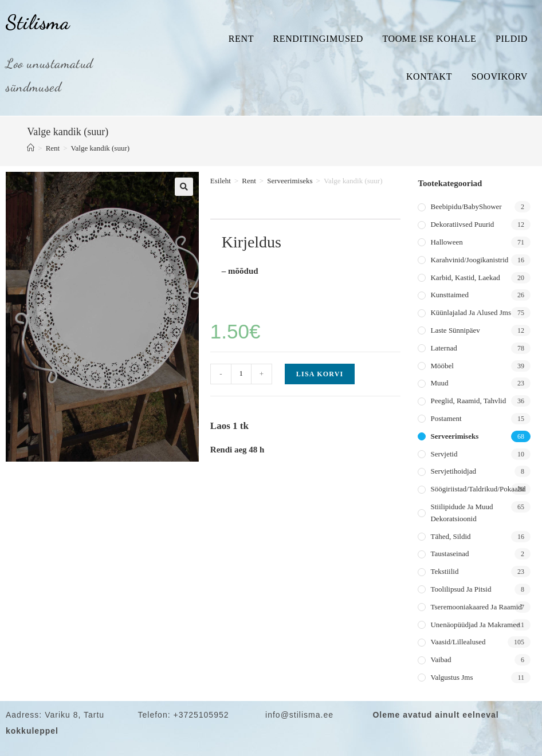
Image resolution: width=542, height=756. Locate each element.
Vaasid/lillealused (458, 642)
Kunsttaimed (449, 295)
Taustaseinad (449, 554)
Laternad (443, 348)
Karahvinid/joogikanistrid (469, 260)
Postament (446, 418)
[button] (184, 187)
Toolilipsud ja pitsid (461, 589)
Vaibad (441, 659)
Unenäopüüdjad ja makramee (475, 625)
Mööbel (442, 366)
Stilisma (38, 22)
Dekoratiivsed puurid (462, 224)
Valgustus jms (451, 677)
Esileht (221, 181)
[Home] (31, 148)
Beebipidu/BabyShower (466, 206)
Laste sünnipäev (455, 330)
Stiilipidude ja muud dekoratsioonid (462, 513)
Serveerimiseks (290, 181)
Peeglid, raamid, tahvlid (468, 401)
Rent (241, 39)
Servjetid (444, 454)
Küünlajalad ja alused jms (470, 312)
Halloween (446, 242)
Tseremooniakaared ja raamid (476, 607)
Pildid (512, 39)
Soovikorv (500, 76)
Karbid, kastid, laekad (465, 277)
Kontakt (429, 76)
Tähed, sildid (450, 536)
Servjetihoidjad (453, 471)
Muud (439, 383)
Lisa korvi (320, 374)
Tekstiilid (444, 571)
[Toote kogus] (241, 374)
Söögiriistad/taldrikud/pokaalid (478, 489)
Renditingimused (318, 39)
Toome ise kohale (429, 39)
